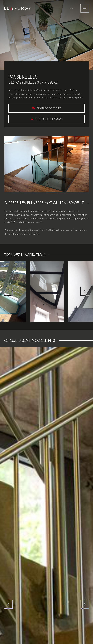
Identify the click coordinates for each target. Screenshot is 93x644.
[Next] (85, 291)
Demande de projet (49, 108)
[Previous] (8, 291)
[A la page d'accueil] (17, 8)
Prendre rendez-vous (48, 119)
